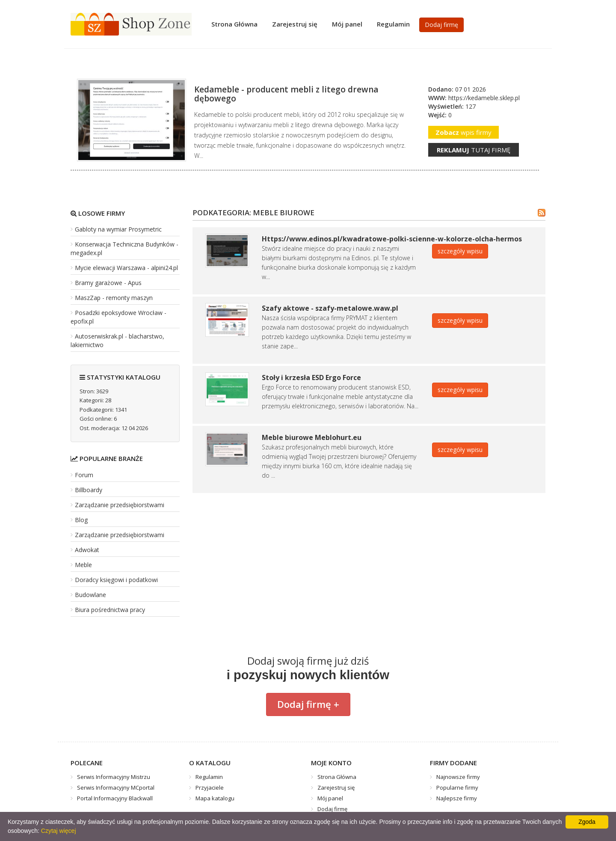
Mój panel (347, 24)
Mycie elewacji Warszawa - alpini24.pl (126, 268)
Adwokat (87, 550)
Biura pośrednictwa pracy (110, 610)
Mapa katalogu (215, 798)
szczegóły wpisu (460, 251)
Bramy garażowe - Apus (108, 283)
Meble (83, 565)
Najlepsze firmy (457, 798)
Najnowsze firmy (458, 777)
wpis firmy (463, 132)
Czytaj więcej (59, 831)
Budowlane (90, 595)
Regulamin (393, 24)
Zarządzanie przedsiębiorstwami (120, 505)
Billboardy (89, 490)
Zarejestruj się (295, 24)
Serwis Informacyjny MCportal (116, 788)
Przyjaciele (210, 788)
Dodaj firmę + (308, 704)
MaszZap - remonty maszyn (114, 298)
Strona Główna (234, 24)
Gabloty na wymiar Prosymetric (118, 229)
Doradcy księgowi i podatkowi (116, 580)
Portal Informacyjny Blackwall (115, 798)
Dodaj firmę (441, 25)
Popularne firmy (457, 788)
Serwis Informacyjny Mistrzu (114, 777)
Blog (81, 520)
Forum (84, 475)
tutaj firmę (474, 150)
